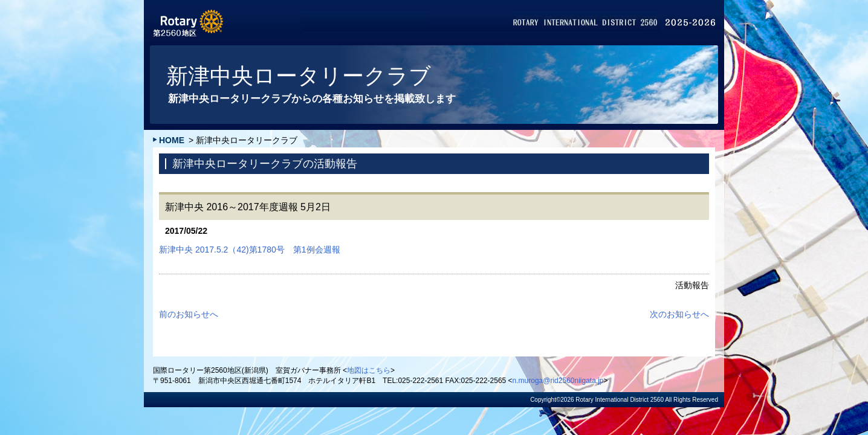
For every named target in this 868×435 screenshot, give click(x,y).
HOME (172, 140)
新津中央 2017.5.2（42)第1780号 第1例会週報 (250, 250)
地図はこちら (369, 370)
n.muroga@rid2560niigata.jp (558, 381)
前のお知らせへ (189, 314)
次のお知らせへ (679, 314)
